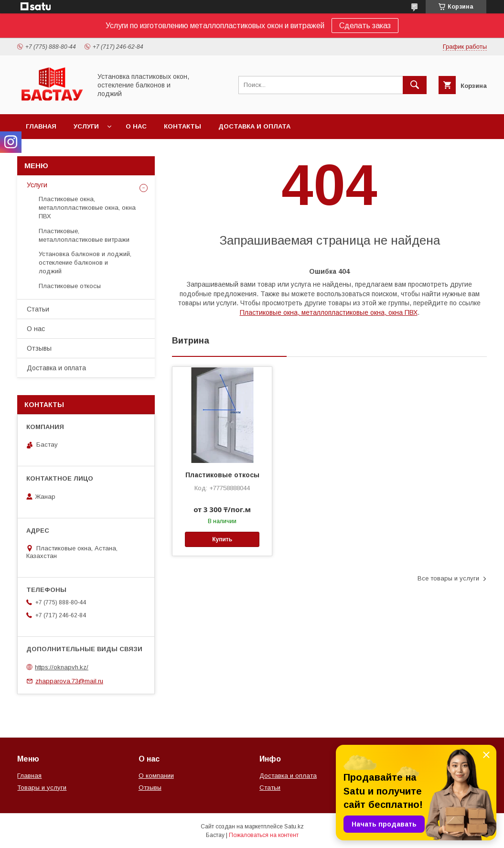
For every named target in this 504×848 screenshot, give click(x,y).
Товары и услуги (42, 788)
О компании (156, 776)
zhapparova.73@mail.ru (69, 681)
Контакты (182, 126)
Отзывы (39, 348)
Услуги (86, 126)
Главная (41, 126)
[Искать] (415, 85)
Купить (222, 539)
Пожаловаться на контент (264, 835)
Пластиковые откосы (222, 475)
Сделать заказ (365, 26)
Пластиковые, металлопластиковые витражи (84, 235)
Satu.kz (294, 827)
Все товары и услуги (448, 578)
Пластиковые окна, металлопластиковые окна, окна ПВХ (329, 312)
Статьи (38, 309)
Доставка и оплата (254, 126)
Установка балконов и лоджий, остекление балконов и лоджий (85, 263)
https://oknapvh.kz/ (62, 667)
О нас (136, 126)
